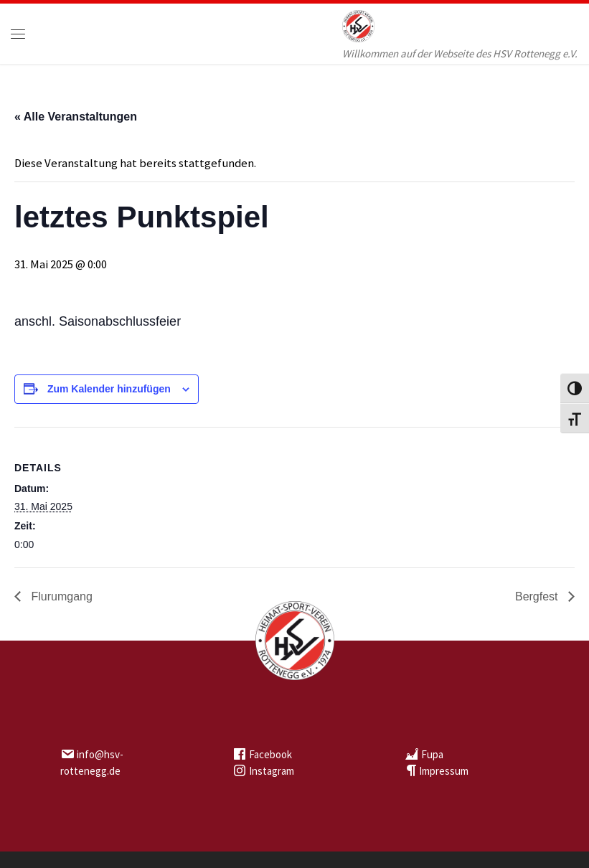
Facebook (270, 754)
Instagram (272, 771)
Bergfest (538, 596)
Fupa (432, 754)
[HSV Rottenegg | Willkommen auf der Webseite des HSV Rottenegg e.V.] (358, 24)
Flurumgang (60, 596)
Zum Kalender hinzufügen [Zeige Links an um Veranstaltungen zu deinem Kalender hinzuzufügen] (109, 389)
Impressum (444, 771)
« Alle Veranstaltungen (76, 117)
